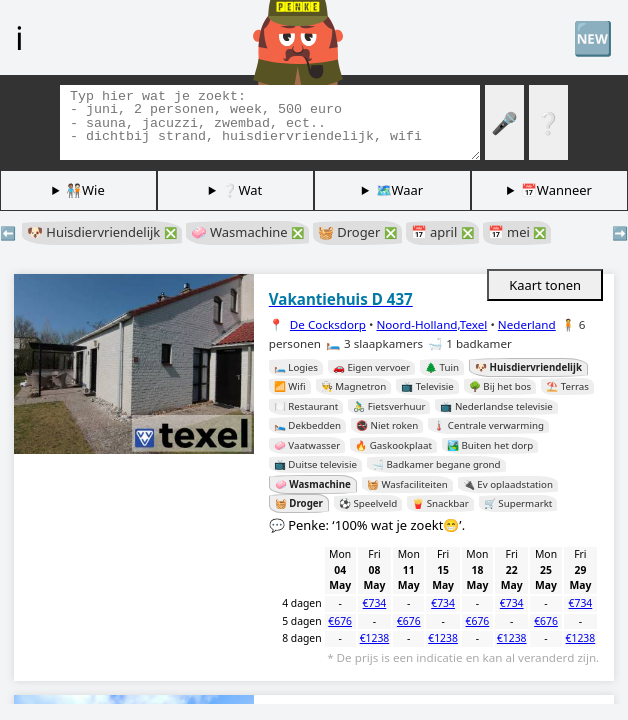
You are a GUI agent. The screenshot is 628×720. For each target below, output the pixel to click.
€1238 (375, 638)
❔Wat (242, 190)
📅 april (442, 232)
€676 (340, 621)
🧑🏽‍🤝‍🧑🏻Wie (85, 190)
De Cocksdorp (328, 324)
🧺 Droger (357, 232)
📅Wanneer (556, 190)
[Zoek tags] (270, 122)
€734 (375, 603)
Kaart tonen (545, 285)
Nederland (527, 324)
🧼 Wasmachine (247, 232)
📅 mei (517, 232)
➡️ (620, 233)
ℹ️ (19, 37)
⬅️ (8, 233)
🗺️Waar (400, 190)
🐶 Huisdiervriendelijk (102, 232)
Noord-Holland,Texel (431, 324)
